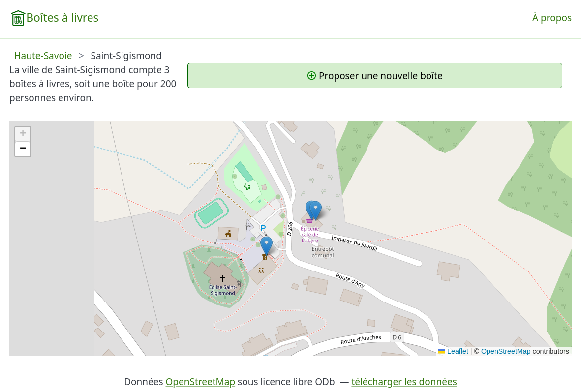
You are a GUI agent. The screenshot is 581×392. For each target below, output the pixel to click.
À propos (552, 18)
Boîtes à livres (62, 17)
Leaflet (453, 351)
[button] (266, 246)
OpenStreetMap (506, 351)
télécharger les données (404, 382)
